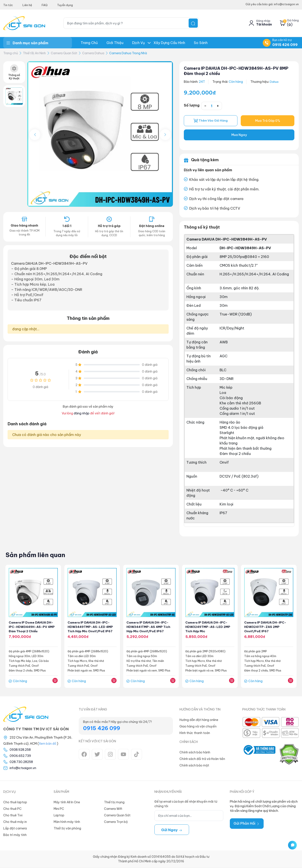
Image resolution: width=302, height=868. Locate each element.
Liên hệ (27, 5)
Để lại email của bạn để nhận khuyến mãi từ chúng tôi (186, 804)
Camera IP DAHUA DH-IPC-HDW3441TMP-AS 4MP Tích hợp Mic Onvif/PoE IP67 (149, 627)
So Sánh (201, 43)
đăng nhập (82, 413)
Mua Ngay (239, 135)
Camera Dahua (93, 53)
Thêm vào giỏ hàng (211, 121)
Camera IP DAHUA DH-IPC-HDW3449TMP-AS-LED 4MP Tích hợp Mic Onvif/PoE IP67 (91, 627)
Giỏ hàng (293, 20)
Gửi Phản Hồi (247, 824)
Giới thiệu (115, 43)
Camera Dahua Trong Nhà (128, 53)
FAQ (45, 5)
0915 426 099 (285, 45)
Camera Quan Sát (64, 53)
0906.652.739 (20, 756)
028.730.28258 (21, 762)
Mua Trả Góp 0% (268, 121)
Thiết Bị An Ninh (34, 53)
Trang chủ (89, 43)
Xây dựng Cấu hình (169, 43)
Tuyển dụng (65, 5)
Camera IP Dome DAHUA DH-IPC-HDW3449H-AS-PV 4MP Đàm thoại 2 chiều (32, 627)
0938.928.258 (20, 750)
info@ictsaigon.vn (23, 768)
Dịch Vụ (138, 43)
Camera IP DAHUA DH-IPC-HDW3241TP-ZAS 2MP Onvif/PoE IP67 (266, 627)
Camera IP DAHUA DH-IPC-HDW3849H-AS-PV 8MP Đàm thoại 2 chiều (235, 71)
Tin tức (8, 5)
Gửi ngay (172, 830)
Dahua (275, 82)
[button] (165, 135)
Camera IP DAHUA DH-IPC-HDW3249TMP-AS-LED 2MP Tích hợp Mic (208, 627)
